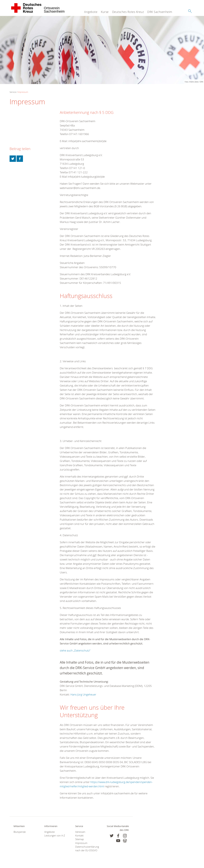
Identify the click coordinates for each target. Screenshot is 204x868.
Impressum (23, 92)
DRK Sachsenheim (160, 12)
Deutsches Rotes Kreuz (128, 12)
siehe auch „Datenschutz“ (75, 650)
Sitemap (80, 839)
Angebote (91, 12)
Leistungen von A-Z (55, 836)
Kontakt (79, 836)
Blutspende (20, 832)
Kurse (105, 12)
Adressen (80, 832)
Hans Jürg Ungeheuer (83, 694)
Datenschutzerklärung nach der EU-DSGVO (87, 849)
